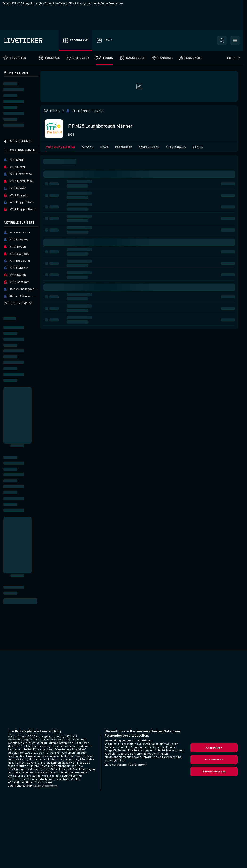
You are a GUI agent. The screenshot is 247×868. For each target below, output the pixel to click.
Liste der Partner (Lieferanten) (126, 765)
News (104, 147)
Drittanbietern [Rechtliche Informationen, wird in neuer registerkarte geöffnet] (48, 786)
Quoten (88, 147)
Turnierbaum (176, 147)
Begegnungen (149, 147)
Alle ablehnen (214, 760)
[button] (222, 40)
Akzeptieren (214, 748)
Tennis (55, 111)
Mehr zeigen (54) (18, 303)
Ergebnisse (123, 147)
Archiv (198, 147)
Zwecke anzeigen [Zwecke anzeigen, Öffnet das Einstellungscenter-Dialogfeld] (214, 772)
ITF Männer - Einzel (88, 111)
